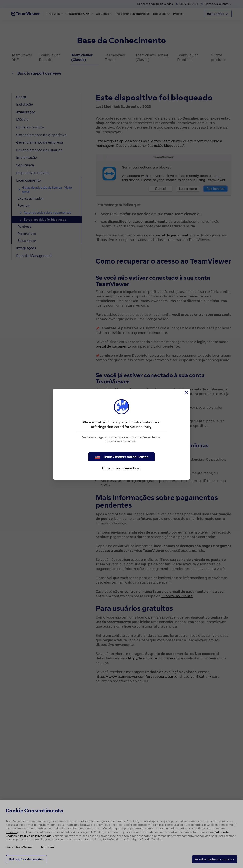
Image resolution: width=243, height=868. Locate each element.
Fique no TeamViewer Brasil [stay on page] (122, 468)
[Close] (186, 392)
